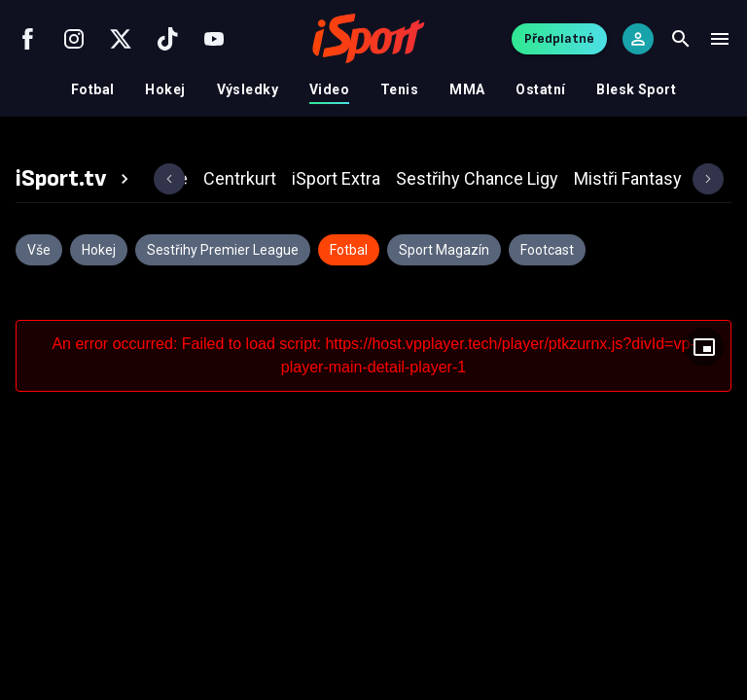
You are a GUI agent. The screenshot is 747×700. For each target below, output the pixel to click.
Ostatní (540, 89)
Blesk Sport (636, 89)
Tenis (399, 89)
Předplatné (559, 38)
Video (329, 89)
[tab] (75, 179)
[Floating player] (704, 347)
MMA (467, 89)
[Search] (681, 39)
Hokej (165, 89)
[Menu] (720, 39)
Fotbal (93, 89)
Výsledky (248, 89)
